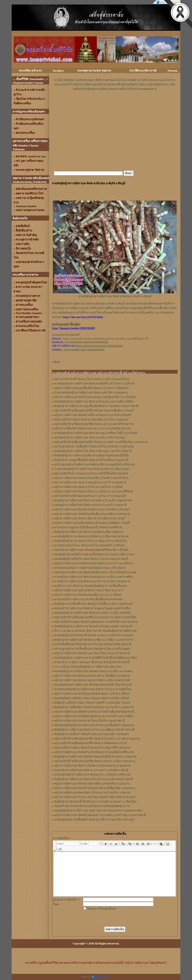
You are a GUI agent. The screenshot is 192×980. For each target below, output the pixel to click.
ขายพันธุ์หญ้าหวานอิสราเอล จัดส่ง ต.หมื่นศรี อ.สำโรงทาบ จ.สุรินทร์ (94, 384)
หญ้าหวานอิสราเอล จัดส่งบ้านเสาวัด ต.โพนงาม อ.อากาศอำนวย (92, 653)
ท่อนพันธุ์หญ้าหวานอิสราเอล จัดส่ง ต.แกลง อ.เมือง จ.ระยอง (89, 437)
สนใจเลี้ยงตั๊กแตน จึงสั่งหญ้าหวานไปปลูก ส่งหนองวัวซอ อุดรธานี (93, 644)
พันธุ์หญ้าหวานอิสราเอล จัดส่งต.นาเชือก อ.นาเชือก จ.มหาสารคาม (94, 640)
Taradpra (58, 71)
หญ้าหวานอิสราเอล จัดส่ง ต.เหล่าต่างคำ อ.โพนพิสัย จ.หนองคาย (92, 676)
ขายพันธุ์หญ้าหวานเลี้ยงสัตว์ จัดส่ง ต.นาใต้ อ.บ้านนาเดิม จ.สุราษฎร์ (94, 820)
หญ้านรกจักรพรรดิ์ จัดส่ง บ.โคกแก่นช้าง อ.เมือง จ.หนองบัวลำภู (92, 379)
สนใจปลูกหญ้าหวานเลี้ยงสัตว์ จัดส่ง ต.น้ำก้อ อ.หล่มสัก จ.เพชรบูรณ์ (94, 446)
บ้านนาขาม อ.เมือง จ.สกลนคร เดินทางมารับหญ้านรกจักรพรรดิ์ (92, 662)
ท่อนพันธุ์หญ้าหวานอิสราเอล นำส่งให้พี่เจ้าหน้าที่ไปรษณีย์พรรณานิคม (96, 658)
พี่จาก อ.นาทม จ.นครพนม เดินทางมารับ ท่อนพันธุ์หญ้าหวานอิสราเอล (95, 631)
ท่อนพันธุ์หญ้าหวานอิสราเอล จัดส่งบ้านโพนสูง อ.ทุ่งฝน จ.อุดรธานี (93, 626)
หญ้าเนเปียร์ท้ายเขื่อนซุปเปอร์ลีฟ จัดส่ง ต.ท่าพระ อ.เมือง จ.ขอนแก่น (95, 761)
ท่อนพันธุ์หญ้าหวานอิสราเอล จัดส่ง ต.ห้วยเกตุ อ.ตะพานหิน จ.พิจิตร (94, 402)
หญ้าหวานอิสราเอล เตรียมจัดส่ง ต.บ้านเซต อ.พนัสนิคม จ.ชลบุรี (92, 523)
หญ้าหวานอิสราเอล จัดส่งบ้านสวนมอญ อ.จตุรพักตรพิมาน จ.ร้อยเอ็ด (95, 397)
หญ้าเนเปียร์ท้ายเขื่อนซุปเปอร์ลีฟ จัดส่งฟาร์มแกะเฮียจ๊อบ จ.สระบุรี (94, 411)
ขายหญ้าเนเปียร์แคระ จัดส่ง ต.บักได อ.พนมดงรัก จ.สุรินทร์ (89, 545)
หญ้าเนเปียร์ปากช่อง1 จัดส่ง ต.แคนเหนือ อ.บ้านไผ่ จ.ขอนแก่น (91, 419)
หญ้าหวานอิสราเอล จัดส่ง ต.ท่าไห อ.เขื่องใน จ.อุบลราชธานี (89, 721)
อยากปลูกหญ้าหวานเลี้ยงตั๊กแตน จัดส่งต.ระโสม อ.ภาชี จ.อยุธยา (92, 649)
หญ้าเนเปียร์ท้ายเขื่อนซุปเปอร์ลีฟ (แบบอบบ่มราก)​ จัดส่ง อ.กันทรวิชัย (95, 617)
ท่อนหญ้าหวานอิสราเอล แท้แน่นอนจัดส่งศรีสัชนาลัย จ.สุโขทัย (91, 550)
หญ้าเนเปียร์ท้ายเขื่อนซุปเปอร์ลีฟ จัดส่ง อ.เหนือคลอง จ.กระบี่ (90, 743)
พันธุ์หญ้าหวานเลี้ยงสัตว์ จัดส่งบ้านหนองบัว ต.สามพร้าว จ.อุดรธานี (94, 707)
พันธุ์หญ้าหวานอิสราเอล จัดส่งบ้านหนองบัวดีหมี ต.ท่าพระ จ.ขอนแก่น (95, 757)
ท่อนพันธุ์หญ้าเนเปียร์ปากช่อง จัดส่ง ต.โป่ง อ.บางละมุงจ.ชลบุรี (91, 559)
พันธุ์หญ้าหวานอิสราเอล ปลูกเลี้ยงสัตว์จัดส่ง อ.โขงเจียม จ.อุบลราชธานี (96, 406)
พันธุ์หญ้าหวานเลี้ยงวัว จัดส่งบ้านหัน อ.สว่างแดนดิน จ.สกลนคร (91, 734)
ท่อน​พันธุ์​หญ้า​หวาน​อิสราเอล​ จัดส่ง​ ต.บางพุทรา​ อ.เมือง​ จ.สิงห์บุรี (92, 613)
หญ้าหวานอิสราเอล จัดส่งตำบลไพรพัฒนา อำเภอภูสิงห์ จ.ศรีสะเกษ (94, 752)
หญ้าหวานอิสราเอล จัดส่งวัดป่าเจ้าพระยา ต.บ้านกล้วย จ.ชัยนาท (92, 793)
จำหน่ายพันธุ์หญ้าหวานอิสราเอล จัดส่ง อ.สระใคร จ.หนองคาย (91, 393)
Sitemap (173, 71)
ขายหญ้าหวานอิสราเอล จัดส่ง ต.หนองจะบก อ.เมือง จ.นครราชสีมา (94, 577)
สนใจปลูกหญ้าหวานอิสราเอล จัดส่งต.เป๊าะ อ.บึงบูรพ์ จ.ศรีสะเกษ (92, 775)
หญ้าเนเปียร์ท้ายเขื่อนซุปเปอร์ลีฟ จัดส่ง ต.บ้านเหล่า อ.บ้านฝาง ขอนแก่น (97, 739)
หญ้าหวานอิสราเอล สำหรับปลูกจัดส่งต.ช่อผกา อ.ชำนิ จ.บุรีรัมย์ (92, 694)
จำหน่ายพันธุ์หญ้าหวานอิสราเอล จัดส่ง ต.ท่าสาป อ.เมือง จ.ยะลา (92, 469)
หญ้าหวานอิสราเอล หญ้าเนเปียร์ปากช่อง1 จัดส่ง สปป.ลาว (88, 590)
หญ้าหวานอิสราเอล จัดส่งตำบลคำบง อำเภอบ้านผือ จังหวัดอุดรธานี (94, 712)
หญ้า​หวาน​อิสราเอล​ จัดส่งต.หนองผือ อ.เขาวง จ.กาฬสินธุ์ (87, 595)
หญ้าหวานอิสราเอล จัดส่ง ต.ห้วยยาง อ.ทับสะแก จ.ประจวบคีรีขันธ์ (93, 491)
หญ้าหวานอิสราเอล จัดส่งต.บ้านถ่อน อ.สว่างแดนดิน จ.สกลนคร (92, 509)
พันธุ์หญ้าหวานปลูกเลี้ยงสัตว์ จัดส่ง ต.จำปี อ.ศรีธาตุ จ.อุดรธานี (91, 460)
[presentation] (111, 918)
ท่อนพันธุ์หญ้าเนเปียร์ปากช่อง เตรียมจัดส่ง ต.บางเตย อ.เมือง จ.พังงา (94, 554)
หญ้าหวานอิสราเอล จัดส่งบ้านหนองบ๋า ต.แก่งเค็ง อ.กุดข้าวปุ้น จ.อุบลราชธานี (100, 815)
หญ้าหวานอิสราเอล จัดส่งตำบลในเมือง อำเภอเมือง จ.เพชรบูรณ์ (92, 514)
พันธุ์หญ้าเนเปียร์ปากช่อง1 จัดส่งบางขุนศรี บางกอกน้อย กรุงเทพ (92, 703)
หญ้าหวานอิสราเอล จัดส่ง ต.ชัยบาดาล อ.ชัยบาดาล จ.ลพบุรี (89, 518)
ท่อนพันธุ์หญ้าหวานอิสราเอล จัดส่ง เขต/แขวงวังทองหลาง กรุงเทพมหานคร (98, 811)
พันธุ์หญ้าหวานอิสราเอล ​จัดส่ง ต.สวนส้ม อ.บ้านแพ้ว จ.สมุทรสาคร (93, 500)
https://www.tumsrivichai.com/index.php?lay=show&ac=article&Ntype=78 (106, 339)
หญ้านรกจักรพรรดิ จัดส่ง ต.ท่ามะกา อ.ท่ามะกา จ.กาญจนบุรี (90, 496)
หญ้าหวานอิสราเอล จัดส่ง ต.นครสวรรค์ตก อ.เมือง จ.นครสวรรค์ (92, 680)
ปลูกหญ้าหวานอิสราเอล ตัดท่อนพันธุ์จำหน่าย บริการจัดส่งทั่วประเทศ (95, 572)
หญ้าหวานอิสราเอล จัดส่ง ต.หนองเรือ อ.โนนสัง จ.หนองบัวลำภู (91, 478)
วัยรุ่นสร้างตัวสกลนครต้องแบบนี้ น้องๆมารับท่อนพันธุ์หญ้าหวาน (92, 806)
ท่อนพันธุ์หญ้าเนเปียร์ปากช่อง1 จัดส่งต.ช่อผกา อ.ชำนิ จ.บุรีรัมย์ (91, 698)
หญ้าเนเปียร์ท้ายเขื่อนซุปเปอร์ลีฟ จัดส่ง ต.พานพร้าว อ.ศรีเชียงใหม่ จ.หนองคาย (101, 442)
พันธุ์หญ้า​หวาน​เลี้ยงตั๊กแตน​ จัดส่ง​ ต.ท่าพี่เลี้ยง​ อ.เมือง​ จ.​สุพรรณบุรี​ (93, 604)
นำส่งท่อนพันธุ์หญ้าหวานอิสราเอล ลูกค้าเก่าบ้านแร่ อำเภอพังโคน (93, 689)
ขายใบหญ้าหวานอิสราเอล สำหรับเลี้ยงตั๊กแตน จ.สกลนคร (88, 599)
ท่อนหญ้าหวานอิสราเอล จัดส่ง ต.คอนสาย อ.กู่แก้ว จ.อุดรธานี (90, 505)
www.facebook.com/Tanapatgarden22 (86, 342)
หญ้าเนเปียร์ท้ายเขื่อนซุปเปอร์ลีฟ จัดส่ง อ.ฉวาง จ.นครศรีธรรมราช (94, 424)
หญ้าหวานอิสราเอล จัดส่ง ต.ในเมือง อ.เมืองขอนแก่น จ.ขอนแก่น (92, 766)
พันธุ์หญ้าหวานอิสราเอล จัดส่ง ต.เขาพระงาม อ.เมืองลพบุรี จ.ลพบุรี (93, 779)
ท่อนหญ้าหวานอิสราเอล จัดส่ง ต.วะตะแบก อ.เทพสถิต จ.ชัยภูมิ (91, 770)
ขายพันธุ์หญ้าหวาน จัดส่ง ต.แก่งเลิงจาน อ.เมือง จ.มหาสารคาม (91, 536)
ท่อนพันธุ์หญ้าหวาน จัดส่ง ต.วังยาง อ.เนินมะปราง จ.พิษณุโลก (90, 541)
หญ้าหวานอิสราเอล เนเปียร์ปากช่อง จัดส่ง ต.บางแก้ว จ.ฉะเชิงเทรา (94, 563)
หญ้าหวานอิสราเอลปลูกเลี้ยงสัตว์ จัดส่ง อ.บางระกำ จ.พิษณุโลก (91, 388)
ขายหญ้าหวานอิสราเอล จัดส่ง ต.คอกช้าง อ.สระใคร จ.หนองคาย (92, 581)
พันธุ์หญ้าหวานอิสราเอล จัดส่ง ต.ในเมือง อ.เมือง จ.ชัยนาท (88, 532)
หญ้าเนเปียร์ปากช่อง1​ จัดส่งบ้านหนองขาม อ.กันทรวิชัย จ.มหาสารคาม (96, 622)
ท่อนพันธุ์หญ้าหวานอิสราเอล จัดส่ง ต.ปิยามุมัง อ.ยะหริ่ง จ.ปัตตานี (93, 451)
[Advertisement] (115, 102)
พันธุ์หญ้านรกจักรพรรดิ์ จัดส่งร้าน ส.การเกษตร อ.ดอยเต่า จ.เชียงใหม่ (95, 802)
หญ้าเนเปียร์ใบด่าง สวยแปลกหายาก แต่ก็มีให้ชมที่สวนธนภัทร (91, 473)
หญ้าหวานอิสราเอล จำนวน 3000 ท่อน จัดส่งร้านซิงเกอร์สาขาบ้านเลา (95, 797)
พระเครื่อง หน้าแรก (30, 71)
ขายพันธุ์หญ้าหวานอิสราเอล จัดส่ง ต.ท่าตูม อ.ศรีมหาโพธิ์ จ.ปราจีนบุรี (96, 433)
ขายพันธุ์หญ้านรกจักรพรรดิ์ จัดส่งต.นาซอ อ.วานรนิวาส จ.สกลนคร (94, 635)
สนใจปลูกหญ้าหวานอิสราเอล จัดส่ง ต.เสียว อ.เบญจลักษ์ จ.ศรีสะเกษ (94, 464)
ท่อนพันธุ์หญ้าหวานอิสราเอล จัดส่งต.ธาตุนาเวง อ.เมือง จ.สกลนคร (93, 671)
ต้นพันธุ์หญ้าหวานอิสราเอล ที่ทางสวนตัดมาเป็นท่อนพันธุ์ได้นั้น (91, 455)
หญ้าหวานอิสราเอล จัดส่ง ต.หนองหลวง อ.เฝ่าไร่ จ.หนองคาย (90, 482)
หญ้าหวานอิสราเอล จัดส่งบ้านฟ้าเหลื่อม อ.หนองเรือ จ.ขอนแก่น (92, 784)
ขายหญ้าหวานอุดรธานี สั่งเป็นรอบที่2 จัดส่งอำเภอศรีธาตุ (88, 527)
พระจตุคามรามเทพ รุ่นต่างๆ (94, 71)
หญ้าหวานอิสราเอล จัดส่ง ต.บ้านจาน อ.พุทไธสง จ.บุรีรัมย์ (88, 487)
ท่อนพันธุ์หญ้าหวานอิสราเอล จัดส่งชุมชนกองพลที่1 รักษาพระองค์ (93, 685)
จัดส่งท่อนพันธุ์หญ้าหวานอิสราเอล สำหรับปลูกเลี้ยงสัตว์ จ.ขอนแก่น (94, 725)
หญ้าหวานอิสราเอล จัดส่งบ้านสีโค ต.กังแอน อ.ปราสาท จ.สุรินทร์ (93, 415)
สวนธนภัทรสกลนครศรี (66, 335)
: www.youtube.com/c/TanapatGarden (78, 349)
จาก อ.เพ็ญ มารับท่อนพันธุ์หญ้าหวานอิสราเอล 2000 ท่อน (88, 667)
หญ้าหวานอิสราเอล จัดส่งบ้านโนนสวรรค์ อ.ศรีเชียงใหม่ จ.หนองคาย (95, 788)
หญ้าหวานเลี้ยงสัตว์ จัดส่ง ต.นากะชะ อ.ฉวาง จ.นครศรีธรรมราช (92, 428)
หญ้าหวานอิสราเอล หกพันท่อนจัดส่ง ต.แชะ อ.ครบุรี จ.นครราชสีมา (94, 716)
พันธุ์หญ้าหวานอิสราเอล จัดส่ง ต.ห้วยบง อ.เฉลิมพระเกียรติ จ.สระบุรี (94, 730)
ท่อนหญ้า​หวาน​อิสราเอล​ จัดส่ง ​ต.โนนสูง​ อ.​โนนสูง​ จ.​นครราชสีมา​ (93, 608)
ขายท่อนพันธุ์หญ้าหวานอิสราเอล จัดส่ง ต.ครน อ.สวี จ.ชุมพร (90, 568)
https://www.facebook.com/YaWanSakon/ (99, 346)
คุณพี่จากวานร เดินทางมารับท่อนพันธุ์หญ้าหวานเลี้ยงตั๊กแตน (90, 586)
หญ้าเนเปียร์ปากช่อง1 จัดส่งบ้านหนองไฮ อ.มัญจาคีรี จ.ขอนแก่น (92, 748)
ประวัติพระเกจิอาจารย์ (143, 71)
